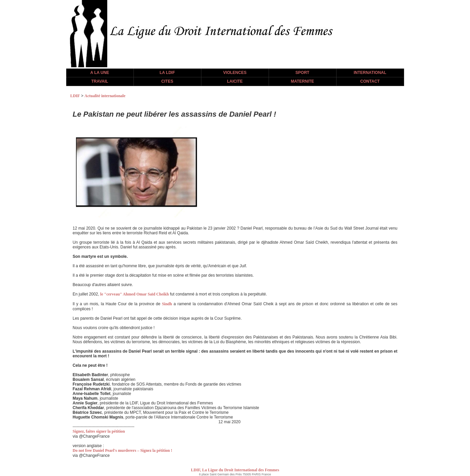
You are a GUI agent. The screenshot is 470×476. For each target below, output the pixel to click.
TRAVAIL (100, 81)
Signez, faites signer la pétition (99, 431)
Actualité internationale (105, 96)
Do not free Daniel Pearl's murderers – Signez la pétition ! (122, 450)
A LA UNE (100, 73)
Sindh (167, 304)
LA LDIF (167, 73)
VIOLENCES (235, 73)
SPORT (302, 73)
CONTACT (370, 81)
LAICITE (235, 81)
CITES (167, 81)
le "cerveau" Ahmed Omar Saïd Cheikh (134, 294)
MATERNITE (302, 81)
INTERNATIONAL (370, 73)
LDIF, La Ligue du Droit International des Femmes (235, 470)
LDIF (75, 96)
